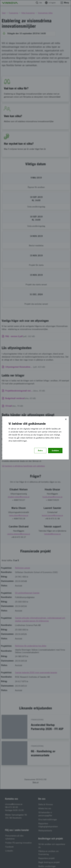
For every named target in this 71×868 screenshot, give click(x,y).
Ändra (40, 451)
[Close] (66, 419)
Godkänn (55, 451)
